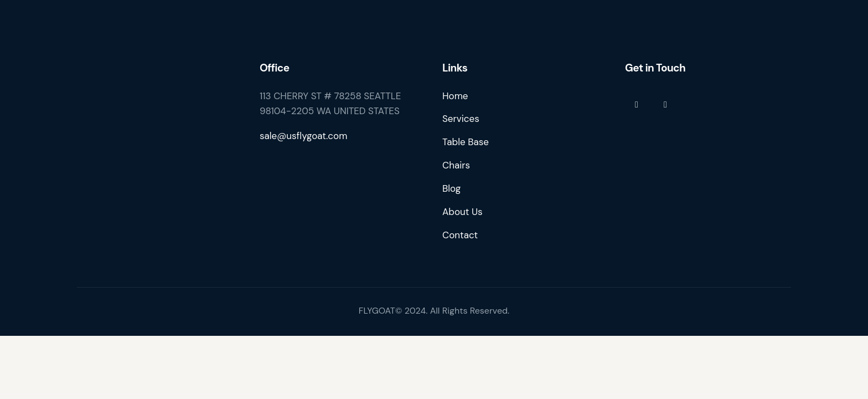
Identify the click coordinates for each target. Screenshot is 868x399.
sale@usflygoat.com (303, 136)
